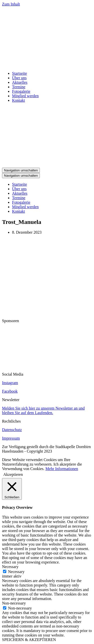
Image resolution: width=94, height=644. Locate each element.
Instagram (10, 383)
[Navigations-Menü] (21, 170)
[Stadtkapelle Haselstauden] (47, 65)
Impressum (11, 438)
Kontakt (19, 100)
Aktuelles (20, 82)
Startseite (20, 73)
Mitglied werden (25, 96)
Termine (19, 87)
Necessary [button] (10, 567)
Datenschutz (12, 430)
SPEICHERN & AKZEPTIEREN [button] (29, 640)
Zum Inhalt (11, 4)
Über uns (19, 78)
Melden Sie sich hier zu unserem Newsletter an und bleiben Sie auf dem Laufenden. (43, 410)
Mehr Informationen (62, 469)
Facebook (10, 391)
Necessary (16, 572)
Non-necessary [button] (14, 603)
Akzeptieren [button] (13, 474)
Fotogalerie (21, 91)
